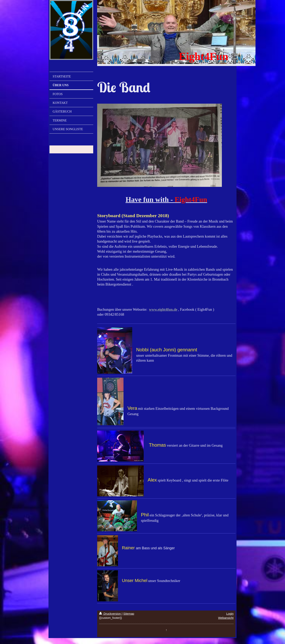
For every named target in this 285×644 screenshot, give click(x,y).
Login (230, 614)
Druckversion (110, 614)
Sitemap (129, 614)
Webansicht (226, 618)
